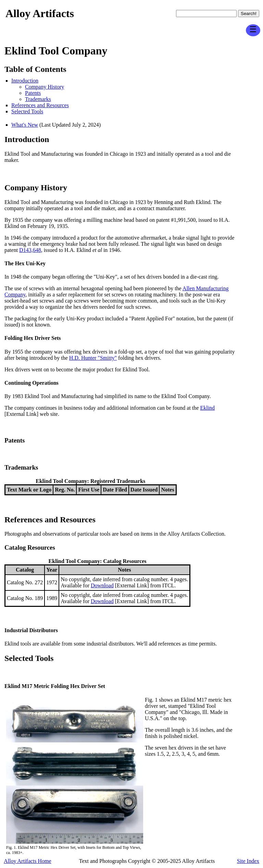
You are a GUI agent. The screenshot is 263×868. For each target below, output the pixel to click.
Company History (45, 87)
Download (102, 585)
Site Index (248, 861)
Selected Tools (27, 111)
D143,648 (30, 250)
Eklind (207, 408)
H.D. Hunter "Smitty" (93, 358)
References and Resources (40, 105)
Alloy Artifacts (40, 13)
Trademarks (38, 99)
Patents (33, 93)
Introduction (25, 81)
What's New (25, 125)
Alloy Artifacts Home (28, 861)
